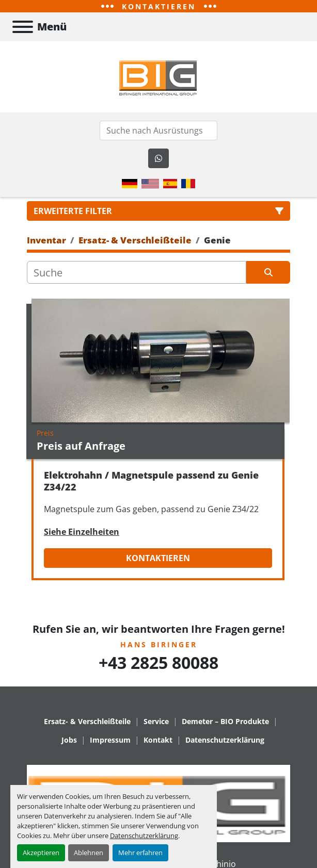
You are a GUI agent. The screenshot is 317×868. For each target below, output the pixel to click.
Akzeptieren (41, 853)
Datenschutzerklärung (144, 836)
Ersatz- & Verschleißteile (87, 721)
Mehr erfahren (140, 853)
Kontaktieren (158, 558)
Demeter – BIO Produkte (225, 721)
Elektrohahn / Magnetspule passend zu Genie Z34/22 (151, 481)
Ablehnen (89, 853)
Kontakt (158, 740)
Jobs (69, 740)
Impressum (110, 740)
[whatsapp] (158, 158)
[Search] (158, 130)
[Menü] (23, 27)
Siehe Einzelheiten (82, 532)
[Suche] (137, 272)
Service (156, 721)
